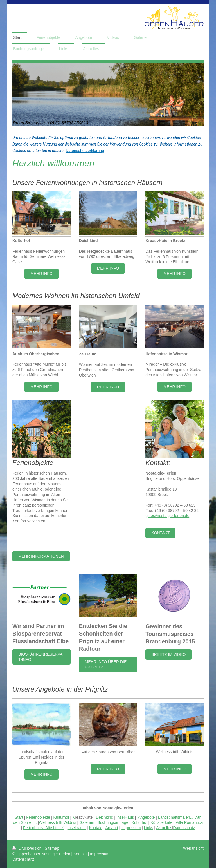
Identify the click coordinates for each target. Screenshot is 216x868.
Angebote (147, 817)
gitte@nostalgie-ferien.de (167, 516)
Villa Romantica (189, 822)
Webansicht (193, 848)
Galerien (87, 822)
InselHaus (125, 817)
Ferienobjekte (38, 817)
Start (19, 817)
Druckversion (27, 848)
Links (149, 828)
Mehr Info (41, 274)
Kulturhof (61, 817)
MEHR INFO (108, 268)
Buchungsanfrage (113, 822)
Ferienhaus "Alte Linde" (44, 828)
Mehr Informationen (41, 556)
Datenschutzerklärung (85, 151)
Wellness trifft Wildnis (58, 822)
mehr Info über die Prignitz (106, 664)
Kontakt (160, 533)
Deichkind (104, 817)
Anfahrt (112, 828)
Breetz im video (168, 654)
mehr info (41, 774)
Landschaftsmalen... (176, 817)
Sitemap (52, 848)
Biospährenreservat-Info (40, 657)
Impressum (131, 828)
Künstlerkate (161, 822)
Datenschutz (184, 828)
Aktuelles (164, 828)
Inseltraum (77, 828)
